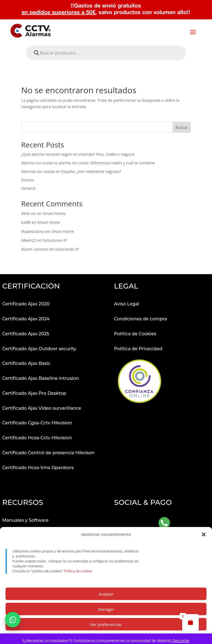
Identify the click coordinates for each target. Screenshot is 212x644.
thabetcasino (33, 231)
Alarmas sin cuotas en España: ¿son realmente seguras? (71, 171)
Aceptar (106, 594)
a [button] (193, 33)
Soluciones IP (55, 240)
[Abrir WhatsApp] (164, 524)
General (28, 188)
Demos (28, 180)
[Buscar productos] (106, 127)
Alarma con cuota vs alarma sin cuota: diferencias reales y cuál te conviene (88, 163)
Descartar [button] (181, 641)
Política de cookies (78, 571)
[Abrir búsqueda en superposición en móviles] (106, 53)
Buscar (182, 127)
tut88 (26, 222)
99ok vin (29, 213)
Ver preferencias (106, 624)
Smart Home (54, 213)
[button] (204, 534)
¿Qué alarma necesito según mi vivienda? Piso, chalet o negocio (78, 154)
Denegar (106, 609)
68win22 (29, 240)
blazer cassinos (35, 249)
